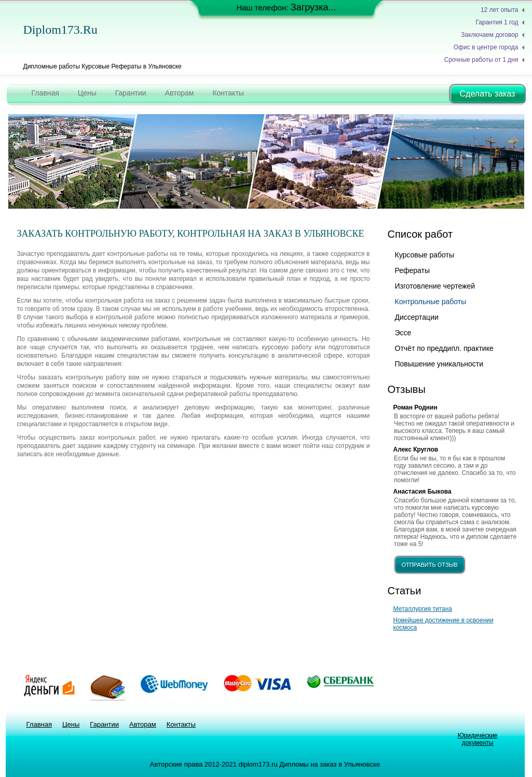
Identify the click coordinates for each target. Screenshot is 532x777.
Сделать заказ (488, 94)
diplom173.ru (60, 30)
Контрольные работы (431, 302)
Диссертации (417, 317)
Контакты (228, 93)
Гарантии (131, 93)
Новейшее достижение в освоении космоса (444, 624)
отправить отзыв (429, 565)
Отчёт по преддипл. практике (444, 348)
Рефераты (413, 270)
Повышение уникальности (439, 364)
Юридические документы (478, 739)
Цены (87, 93)
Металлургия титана (423, 609)
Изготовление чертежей (435, 286)
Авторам (180, 93)
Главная (45, 93)
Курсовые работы (425, 255)
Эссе (403, 333)
